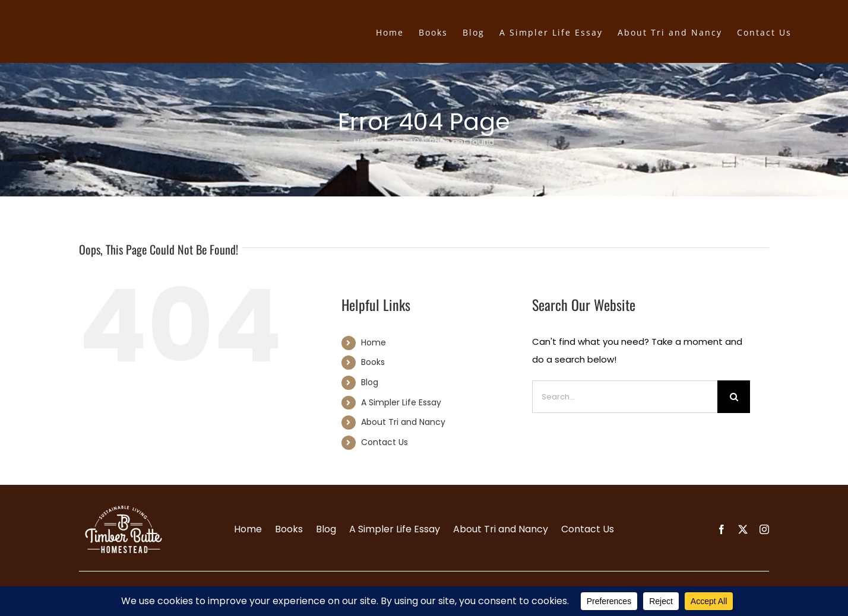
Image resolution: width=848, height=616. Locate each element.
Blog (370, 382)
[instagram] (764, 529)
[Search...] (625, 397)
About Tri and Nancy (403, 422)
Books (373, 362)
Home (366, 142)
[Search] (734, 397)
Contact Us (385, 442)
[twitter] (743, 529)
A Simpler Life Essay (401, 402)
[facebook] (722, 529)
